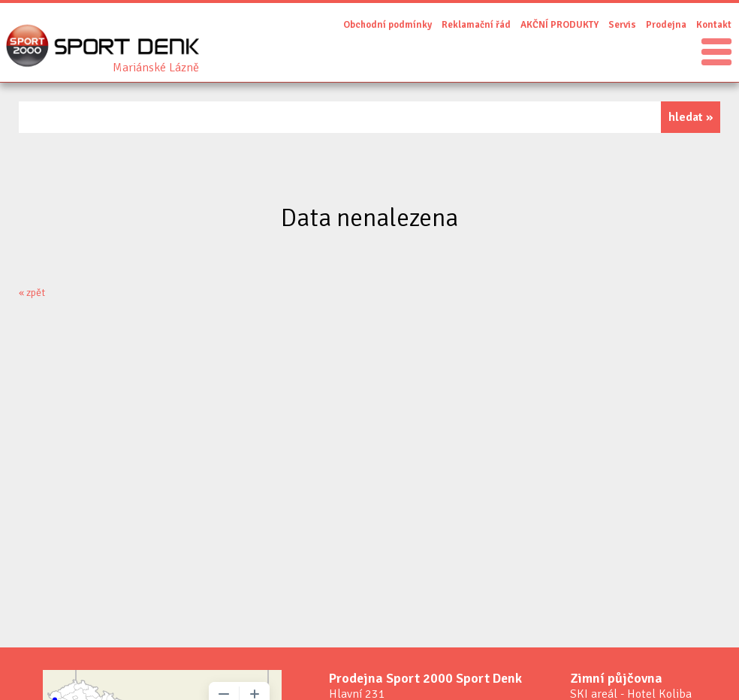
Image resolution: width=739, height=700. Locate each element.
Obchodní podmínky (388, 25)
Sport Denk (156, 68)
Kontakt (714, 25)
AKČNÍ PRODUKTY (560, 25)
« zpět (32, 293)
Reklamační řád (476, 25)
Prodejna (666, 25)
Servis (622, 25)
